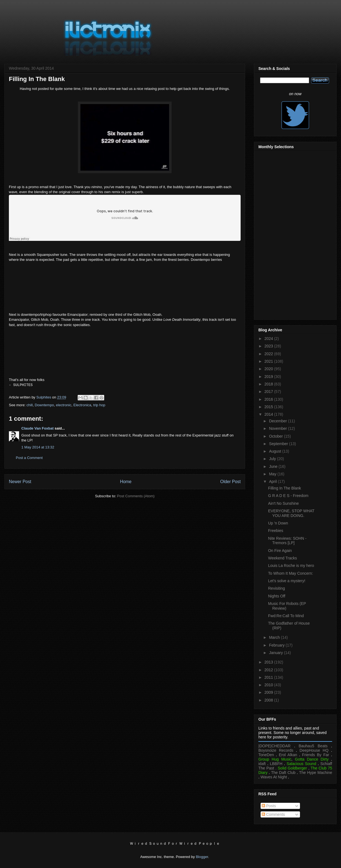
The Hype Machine (316, 773)
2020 (269, 369)
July (273, 459)
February (277, 645)
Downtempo (44, 405)
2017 (269, 392)
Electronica (82, 405)
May (273, 474)
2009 (269, 692)
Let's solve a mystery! (287, 581)
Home (126, 482)
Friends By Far (315, 755)
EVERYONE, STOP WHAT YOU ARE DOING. (291, 513)
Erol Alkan (288, 755)
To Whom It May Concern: (291, 573)
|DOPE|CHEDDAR (274, 746)
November (278, 428)
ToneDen (266, 755)
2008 (269, 700)
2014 (269, 414)
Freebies (276, 531)
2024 (269, 339)
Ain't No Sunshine (283, 503)
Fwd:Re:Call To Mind (286, 616)
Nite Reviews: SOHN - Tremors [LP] (287, 541)
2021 (269, 361)
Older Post (230, 482)
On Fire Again (280, 551)
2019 (269, 377)
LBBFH (276, 764)
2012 (269, 670)
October (276, 436)
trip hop (99, 405)
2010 (269, 685)
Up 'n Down (278, 523)
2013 (269, 662)
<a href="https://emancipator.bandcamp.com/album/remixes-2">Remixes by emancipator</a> (125, 349)
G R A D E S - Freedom (288, 496)
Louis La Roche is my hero (291, 566)
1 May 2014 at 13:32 (38, 447)
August (275, 451)
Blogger (202, 857)
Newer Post (20, 482)
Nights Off (277, 596)
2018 (269, 384)
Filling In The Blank (285, 488)
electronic (64, 405)
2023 (269, 346)
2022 (269, 354)
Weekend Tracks (283, 558)
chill (30, 405)
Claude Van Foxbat (37, 428)
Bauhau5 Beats (313, 746)
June (274, 466)
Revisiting (277, 588)
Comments (273, 814)
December (278, 421)
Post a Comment (29, 458)
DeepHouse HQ (314, 750)
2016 (269, 399)
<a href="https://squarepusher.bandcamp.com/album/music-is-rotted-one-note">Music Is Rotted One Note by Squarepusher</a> (125, 284)
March (275, 637)
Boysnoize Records (276, 750)
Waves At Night (274, 777)
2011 (269, 677)
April (273, 481)
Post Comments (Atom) (136, 496)
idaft (262, 764)
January (276, 653)
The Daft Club (283, 773)
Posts (269, 806)
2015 (269, 407)
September (279, 444)
